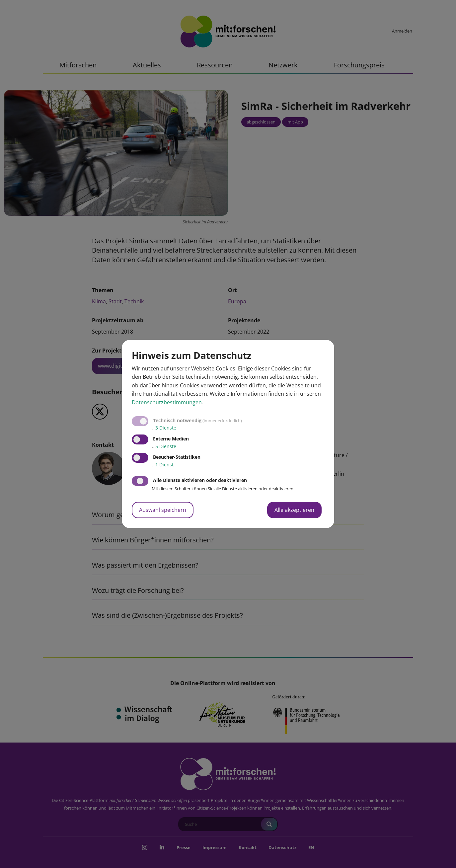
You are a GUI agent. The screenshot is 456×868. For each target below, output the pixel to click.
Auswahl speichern (163, 510)
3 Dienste (164, 428)
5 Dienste (164, 446)
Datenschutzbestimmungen (167, 402)
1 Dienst (163, 465)
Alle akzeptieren (294, 510)
